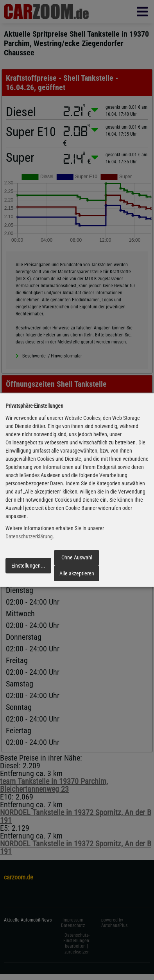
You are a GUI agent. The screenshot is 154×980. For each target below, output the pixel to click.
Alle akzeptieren (77, 573)
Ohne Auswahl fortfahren (77, 560)
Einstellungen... (28, 566)
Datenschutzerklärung (29, 536)
